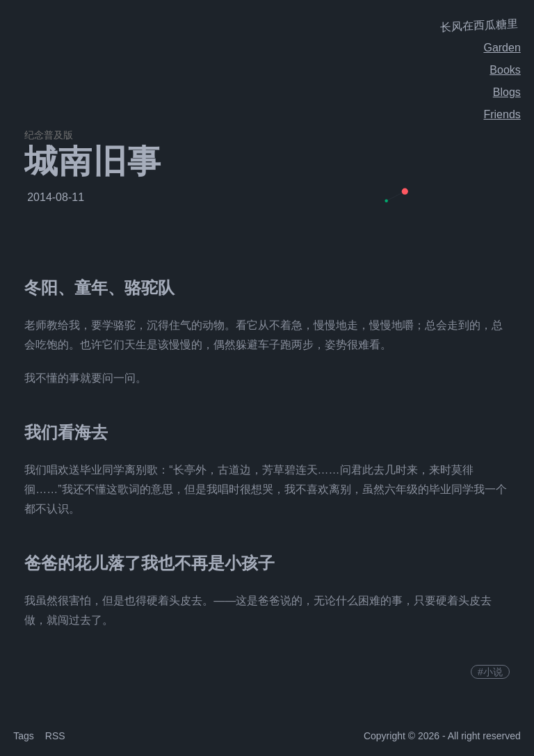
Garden (502, 48)
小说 (493, 672)
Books (505, 70)
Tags (24, 736)
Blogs (507, 92)
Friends (502, 114)
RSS (55, 736)
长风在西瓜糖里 (479, 25)
